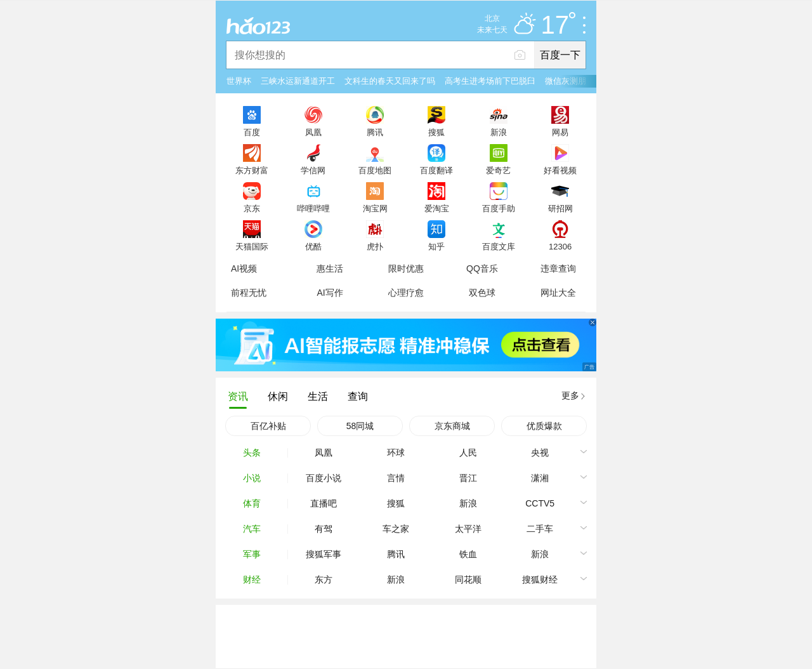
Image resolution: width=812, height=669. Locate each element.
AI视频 (244, 268)
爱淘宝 (437, 208)
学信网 (313, 170)
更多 (570, 395)
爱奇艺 (498, 170)
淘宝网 (375, 208)
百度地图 (375, 170)
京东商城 (452, 426)
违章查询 (558, 268)
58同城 (360, 426)
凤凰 (313, 132)
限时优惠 (406, 268)
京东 (252, 208)
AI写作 (330, 293)
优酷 (313, 246)
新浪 (499, 132)
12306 (560, 246)
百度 (252, 132)
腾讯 (375, 132)
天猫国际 (252, 246)
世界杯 (239, 81)
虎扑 (375, 246)
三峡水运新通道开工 (298, 81)
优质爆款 (544, 426)
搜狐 (436, 132)
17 (559, 25)
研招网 (560, 208)
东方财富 (252, 170)
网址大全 (558, 293)
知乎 (436, 246)
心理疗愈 (406, 293)
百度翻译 (436, 170)
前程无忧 (249, 293)
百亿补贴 (268, 426)
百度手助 (499, 208)
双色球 (482, 293)
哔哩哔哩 (313, 208)
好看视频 (560, 170)
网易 (560, 132)
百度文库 (499, 246)
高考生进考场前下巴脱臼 (490, 81)
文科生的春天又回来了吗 (390, 81)
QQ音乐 (482, 268)
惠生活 (330, 268)
